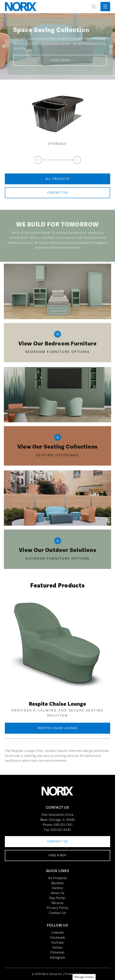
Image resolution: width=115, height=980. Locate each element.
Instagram (58, 957)
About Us (58, 893)
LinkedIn (58, 933)
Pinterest (58, 952)
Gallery (57, 888)
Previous (4, 46)
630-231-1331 (63, 825)
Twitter (58, 948)
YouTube (57, 943)
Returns (58, 903)
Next (111, 46)
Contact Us (57, 913)
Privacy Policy (58, 908)
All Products (58, 878)
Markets (57, 883)
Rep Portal (57, 898)
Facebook (58, 938)
